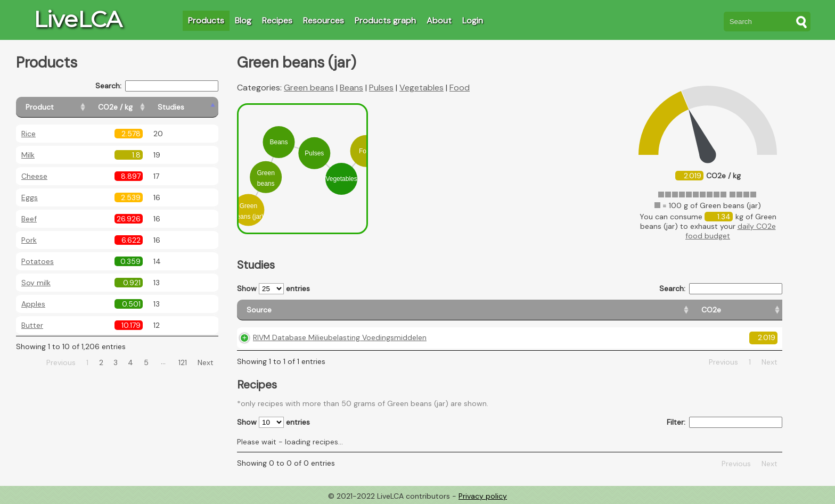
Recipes (277, 20)
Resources (324, 20)
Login (473, 20)
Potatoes (38, 261)
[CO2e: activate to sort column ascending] (501, 310)
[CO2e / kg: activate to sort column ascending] (142, 107)
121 (183, 362)
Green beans (309, 88)
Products (206, 20)
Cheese (34, 176)
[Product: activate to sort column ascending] (64, 107)
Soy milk (36, 283)
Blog (243, 20)
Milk (28, 155)
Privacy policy (483, 496)
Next (206, 362)
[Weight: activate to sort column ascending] (756, 310)
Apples (33, 304)
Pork (29, 240)
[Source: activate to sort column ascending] (357, 310)
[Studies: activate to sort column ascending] (195, 107)
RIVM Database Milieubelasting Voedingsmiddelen (340, 337)
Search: (157, 86)
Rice (28, 134)
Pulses (381, 88)
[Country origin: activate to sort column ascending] (567, 310)
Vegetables (421, 88)
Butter (32, 325)
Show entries (273, 289)
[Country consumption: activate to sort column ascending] (669, 310)
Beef (29, 219)
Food (460, 88)
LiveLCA (78, 19)
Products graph (385, 20)
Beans (351, 88)
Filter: (725, 422)
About (439, 20)
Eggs (30, 197)
